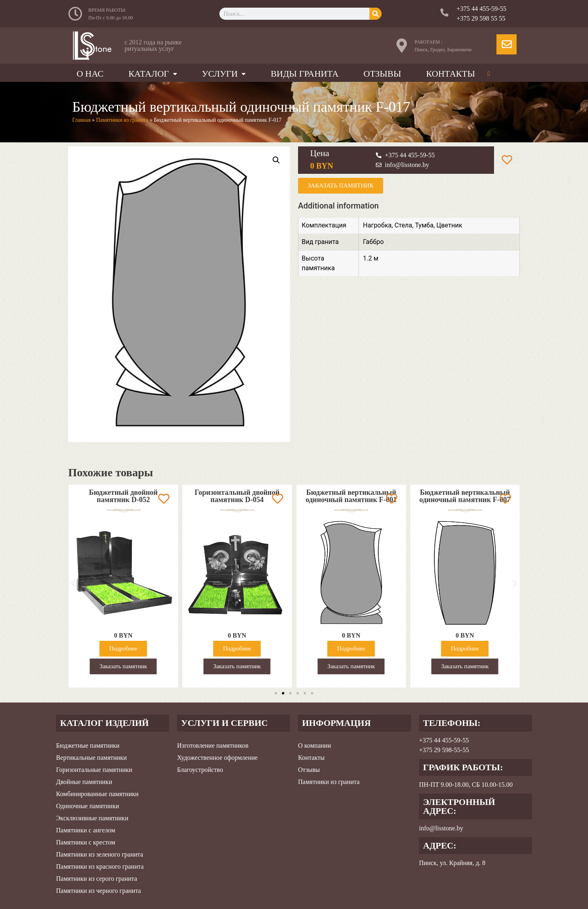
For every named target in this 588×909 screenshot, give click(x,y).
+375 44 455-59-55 (482, 9)
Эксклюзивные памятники (92, 818)
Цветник (449, 225)
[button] (73, 583)
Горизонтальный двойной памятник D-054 (334, 496)
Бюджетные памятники (88, 745)
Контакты (450, 74)
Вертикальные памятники (91, 758)
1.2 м (371, 258)
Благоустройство (200, 770)
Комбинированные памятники (97, 794)
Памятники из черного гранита (98, 891)
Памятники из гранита (122, 120)
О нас (90, 74)
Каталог (152, 74)
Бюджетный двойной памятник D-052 (220, 496)
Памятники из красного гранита (100, 866)
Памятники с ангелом (86, 830)
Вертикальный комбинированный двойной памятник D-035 (106, 500)
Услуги (224, 74)
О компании (315, 745)
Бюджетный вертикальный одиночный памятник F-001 (448, 496)
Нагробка (377, 225)
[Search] (375, 14)
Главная (81, 120)
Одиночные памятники (88, 806)
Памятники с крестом (86, 842)
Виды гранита (304, 74)
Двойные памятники (84, 782)
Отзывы (382, 74)
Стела (403, 225)
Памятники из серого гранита (97, 879)
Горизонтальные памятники (94, 770)
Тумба (424, 225)
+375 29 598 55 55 (481, 18)
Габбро (373, 242)
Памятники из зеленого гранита (100, 854)
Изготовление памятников (213, 745)
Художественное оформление (217, 758)
